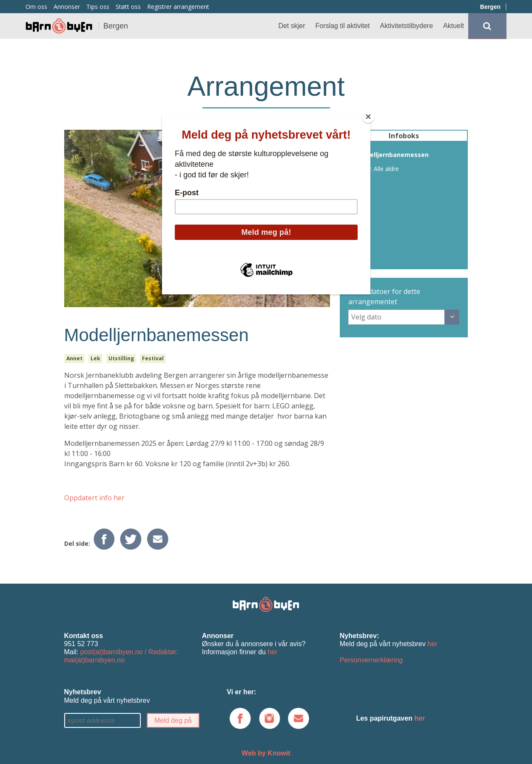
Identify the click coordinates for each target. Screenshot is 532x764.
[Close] (368, 117)
